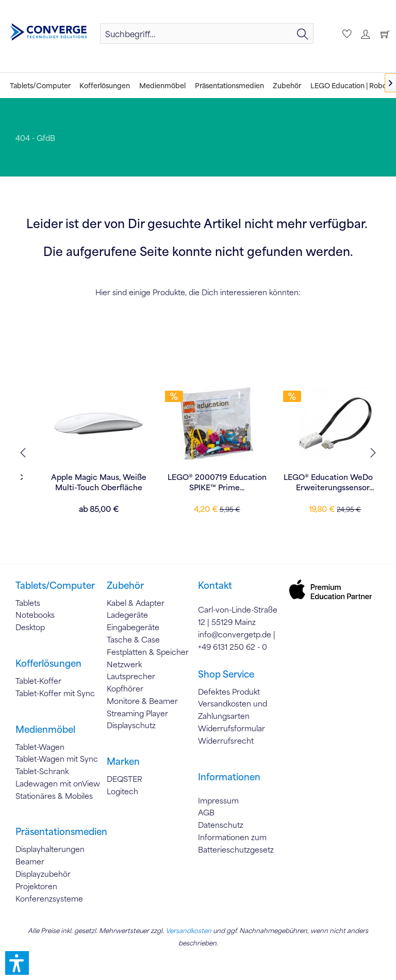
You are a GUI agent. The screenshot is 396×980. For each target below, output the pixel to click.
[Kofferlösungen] (105, 85)
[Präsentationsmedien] (229, 85)
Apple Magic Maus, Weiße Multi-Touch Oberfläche (197, 482)
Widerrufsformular (232, 728)
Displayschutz (131, 725)
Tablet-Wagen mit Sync (57, 759)
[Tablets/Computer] (40, 85)
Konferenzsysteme (49, 898)
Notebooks (35, 615)
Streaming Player (137, 713)
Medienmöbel (45, 729)
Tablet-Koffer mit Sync (55, 693)
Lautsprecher (131, 676)
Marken (123, 761)
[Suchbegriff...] (207, 34)
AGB (206, 812)
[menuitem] (207, 34)
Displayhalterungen (50, 849)
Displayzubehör (43, 874)
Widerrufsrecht (226, 741)
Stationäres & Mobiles (54, 796)
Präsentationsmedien (61, 831)
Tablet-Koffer (38, 681)
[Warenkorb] (383, 34)
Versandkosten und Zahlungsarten (233, 710)
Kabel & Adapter (136, 603)
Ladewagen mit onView (58, 783)
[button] (17, 963)
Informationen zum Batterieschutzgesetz (236, 843)
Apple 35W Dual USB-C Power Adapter (78, 482)
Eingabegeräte (133, 627)
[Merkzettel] (345, 34)
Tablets (28, 603)
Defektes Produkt (229, 692)
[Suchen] (303, 34)
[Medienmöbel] (162, 85)
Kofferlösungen (48, 663)
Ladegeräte (127, 615)
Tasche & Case (133, 639)
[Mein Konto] (364, 34)
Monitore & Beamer (142, 701)
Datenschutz (221, 825)
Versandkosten (188, 930)
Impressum (218, 800)
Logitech (122, 791)
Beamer (30, 861)
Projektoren (36, 886)
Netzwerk (124, 664)
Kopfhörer (125, 688)
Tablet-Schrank (42, 771)
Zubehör (125, 585)
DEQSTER (125, 779)
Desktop (30, 627)
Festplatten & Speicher (148, 652)
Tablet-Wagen (40, 747)
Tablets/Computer (55, 585)
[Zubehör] (287, 85)
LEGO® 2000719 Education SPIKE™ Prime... (315, 482)
